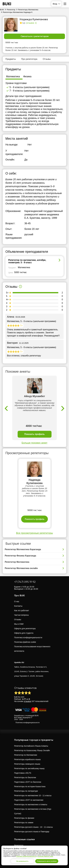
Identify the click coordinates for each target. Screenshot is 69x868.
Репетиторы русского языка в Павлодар (32, 832)
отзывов (27, 701)
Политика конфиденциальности (28, 638)
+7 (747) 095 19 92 (25, 582)
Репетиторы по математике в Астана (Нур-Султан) (33, 811)
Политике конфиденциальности (26, 856)
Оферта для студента (24, 633)
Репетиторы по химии (24, 823)
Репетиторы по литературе (26, 791)
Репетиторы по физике (24, 818)
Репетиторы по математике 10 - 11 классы (33, 795)
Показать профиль (34, 434)
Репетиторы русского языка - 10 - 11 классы (34, 827)
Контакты (18, 606)
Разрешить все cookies (47, 861)
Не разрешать (22, 861)
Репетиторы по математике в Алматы (31, 805)
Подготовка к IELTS (23, 773)
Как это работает (22, 610)
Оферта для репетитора (25, 629)
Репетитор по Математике (26, 755)
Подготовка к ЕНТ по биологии (28, 782)
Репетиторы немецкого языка (27, 764)
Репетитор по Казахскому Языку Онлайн (32, 750)
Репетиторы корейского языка (27, 759)
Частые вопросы (22, 615)
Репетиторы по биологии (25, 777)
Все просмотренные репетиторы (34, 533)
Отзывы (18, 619)
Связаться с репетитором (35, 36)
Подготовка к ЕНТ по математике (29, 800)
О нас (17, 601)
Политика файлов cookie (25, 642)
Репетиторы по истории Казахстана (30, 786)
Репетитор (19, 845)
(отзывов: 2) (31, 23)
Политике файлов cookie (45, 856)
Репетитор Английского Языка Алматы (31, 746)
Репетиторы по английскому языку (29, 768)
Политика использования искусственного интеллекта (32, 649)
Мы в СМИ (19, 624)
